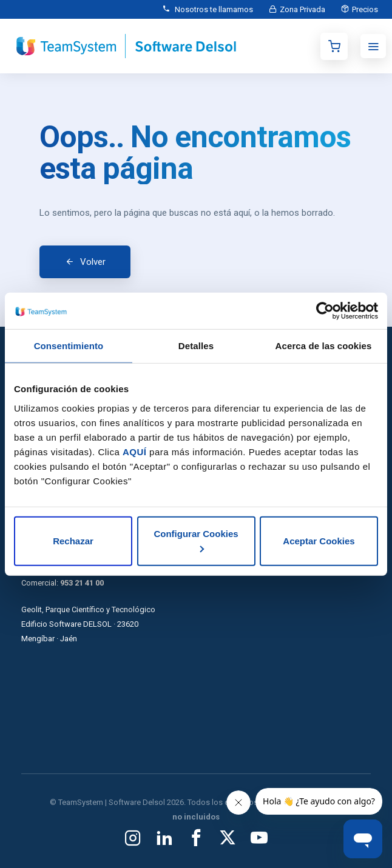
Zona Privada (299, 9)
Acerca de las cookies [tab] (324, 346)
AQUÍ (135, 451)
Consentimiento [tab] (69, 346)
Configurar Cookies (196, 540)
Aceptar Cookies (319, 540)
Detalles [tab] (196, 346)
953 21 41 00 (82, 583)
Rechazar (73, 540)
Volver (93, 262)
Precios (364, 9)
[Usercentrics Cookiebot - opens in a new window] (325, 311)
